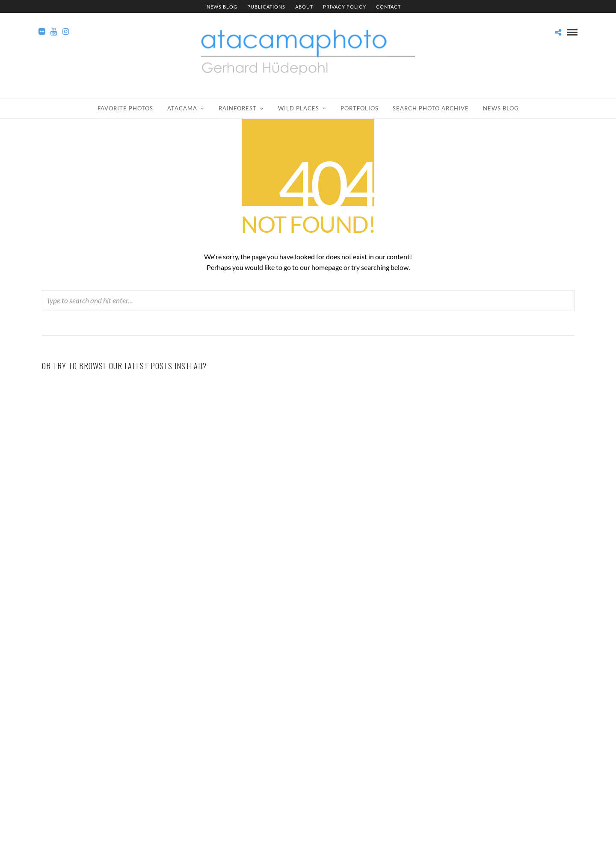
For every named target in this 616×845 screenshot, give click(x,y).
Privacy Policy (345, 7)
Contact (388, 7)
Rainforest (238, 108)
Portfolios (360, 108)
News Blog (222, 7)
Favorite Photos (125, 108)
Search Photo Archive (431, 108)
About (304, 7)
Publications (266, 7)
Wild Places (299, 108)
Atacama (182, 108)
